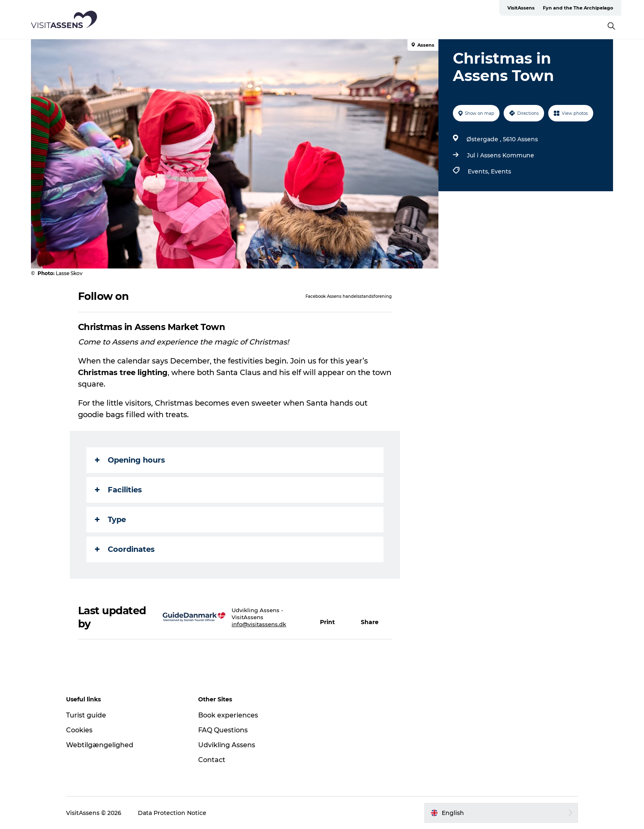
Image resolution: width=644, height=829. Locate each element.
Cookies (79, 730)
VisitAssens (521, 8)
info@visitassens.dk (259, 624)
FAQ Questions (223, 730)
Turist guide (86, 715)
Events (501, 171)
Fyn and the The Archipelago (578, 8)
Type (110, 520)
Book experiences (228, 715)
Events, (479, 171)
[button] (332, 617)
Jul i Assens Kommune (501, 155)
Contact (212, 760)
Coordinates (125, 549)
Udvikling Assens (227, 745)
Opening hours (130, 460)
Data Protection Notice (172, 813)
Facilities (118, 490)
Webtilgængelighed (100, 745)
